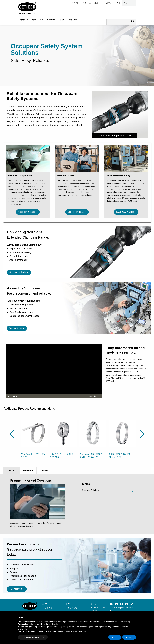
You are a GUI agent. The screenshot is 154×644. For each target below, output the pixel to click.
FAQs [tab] (12, 470)
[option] (34, 438)
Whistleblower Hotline (99, 607)
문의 (118, 3)
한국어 (126, 3)
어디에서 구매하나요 (81, 3)
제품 (42, 20)
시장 (34, 20)
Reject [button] (115, 637)
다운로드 (51, 20)
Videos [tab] (45, 470)
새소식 (97, 3)
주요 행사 (108, 3)
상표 (123, 608)
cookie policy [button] (54, 624)
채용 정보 (72, 20)
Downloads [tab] (28, 470)
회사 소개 (24, 20)
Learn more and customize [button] (33, 637)
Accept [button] (129, 637)
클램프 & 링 (72, 608)
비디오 (62, 20)
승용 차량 (49, 608)
